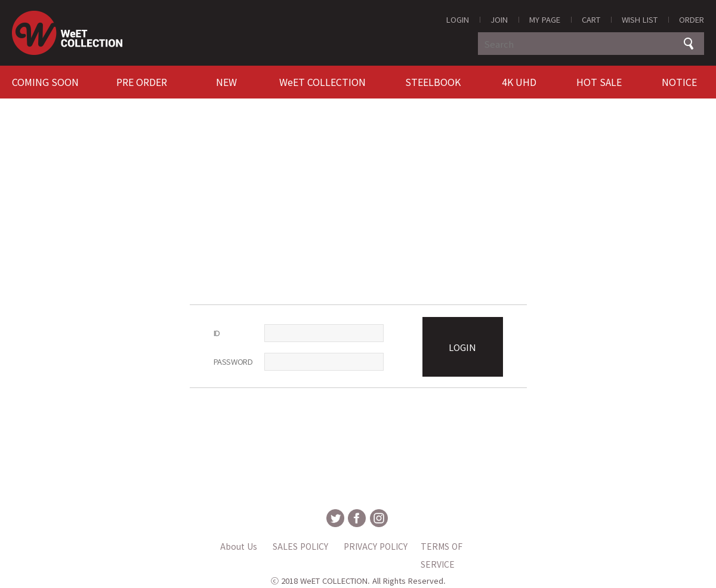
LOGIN (458, 19)
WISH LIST (640, 19)
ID (217, 333)
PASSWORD (233, 361)
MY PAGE (545, 19)
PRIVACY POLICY (376, 546)
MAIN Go (0, 0)
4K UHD (519, 82)
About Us (239, 546)
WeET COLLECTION (322, 82)
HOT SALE (599, 82)
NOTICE (679, 82)
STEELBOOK (433, 82)
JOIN (499, 19)
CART (591, 19)
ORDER (692, 19)
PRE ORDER (142, 82)
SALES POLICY (300, 546)
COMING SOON (45, 82)
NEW (226, 82)
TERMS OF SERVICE (442, 548)
